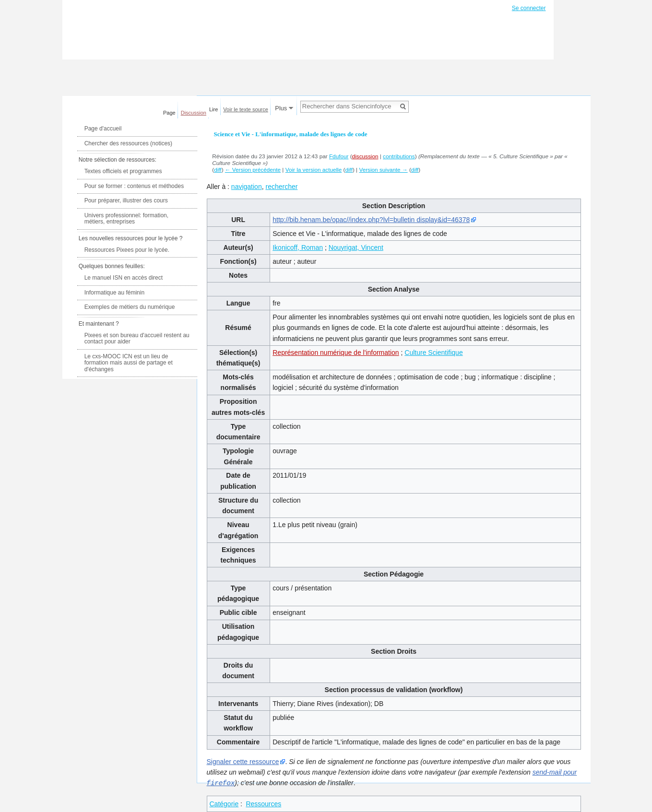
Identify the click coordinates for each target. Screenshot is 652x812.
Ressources (263, 803)
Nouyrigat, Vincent (356, 247)
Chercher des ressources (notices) (128, 143)
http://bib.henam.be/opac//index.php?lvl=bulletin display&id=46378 (371, 220)
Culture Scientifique (433, 353)
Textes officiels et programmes (123, 171)
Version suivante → (383, 170)
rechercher (281, 187)
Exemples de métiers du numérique (130, 307)
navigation (247, 187)
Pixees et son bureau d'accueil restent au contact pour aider (137, 339)
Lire (213, 109)
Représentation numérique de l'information (336, 353)
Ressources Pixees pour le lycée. (127, 250)
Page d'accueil (103, 129)
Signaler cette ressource (243, 762)
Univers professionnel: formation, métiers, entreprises (126, 219)
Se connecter (529, 8)
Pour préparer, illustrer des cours (126, 200)
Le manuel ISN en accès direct (124, 278)
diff (218, 170)
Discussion (194, 113)
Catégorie (224, 803)
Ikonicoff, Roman (298, 247)
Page (169, 113)
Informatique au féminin (114, 293)
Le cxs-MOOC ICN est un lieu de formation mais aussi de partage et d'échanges (129, 363)
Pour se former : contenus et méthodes (134, 186)
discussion (365, 156)
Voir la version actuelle (314, 170)
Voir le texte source (246, 109)
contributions (399, 156)
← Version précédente (253, 170)
